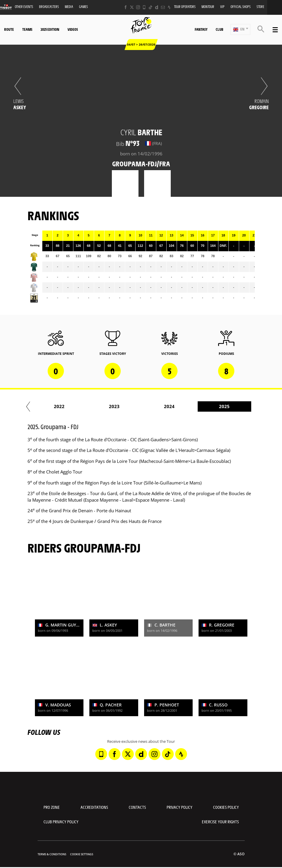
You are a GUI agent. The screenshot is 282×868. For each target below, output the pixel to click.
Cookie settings (82, 854)
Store (260, 7)
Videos (73, 29)
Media (69, 7)
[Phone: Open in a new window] (144, 7)
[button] (240, 29)
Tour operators (185, 7)
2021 (105, 406)
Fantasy (201, 29)
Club (219, 29)
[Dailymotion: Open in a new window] (157, 7)
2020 (50, 406)
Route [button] (9, 29)
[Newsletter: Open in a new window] (163, 7)
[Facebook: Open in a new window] (126, 7)
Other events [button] (24, 7)
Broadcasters (49, 7)
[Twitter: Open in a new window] (132, 7)
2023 (215, 406)
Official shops (241, 7)
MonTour (208, 7)
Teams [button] (27, 29)
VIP (222, 7)
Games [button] (83, 7)
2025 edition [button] (50, 29)
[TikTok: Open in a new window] (150, 7)
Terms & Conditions (52, 854)
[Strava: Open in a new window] (169, 7)
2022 (160, 406)
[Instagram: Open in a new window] (138, 7)
